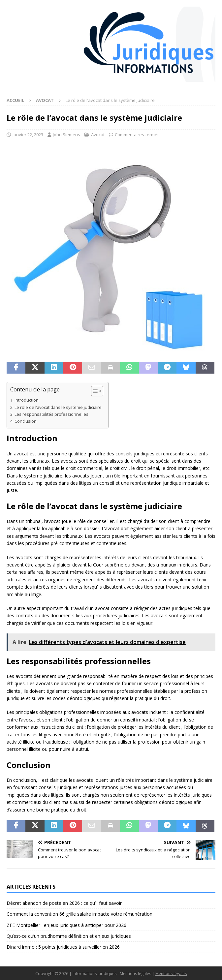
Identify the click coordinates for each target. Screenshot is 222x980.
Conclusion (26, 421)
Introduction (27, 400)
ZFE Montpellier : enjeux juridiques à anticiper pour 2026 (66, 925)
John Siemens (66, 135)
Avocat (98, 135)
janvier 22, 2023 (28, 135)
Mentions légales (171, 974)
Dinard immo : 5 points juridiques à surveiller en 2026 (63, 947)
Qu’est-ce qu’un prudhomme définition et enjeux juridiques (69, 936)
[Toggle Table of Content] (94, 391)
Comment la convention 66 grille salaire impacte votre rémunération (79, 914)
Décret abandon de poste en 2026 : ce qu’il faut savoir (64, 903)
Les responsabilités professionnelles (51, 414)
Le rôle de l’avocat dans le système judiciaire (58, 407)
